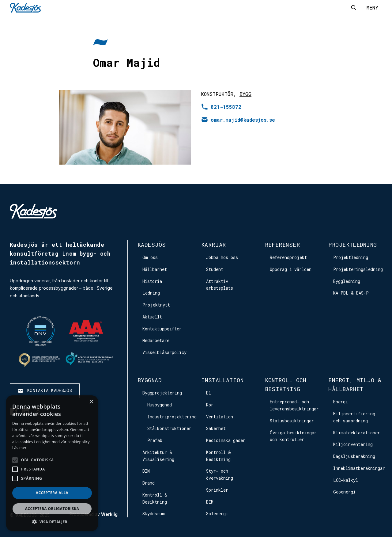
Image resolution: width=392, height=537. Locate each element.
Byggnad (149, 380)
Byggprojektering (162, 393)
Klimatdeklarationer (357, 433)
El (209, 393)
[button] (52, 522)
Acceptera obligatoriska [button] (52, 509)
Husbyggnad (160, 405)
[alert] (52, 463)
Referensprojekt (288, 257)
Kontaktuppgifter (162, 329)
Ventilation (220, 417)
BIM (146, 471)
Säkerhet (216, 428)
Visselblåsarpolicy (164, 352)
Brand (149, 483)
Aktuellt (152, 317)
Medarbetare (156, 340)
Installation (222, 380)
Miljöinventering (353, 444)
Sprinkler (217, 490)
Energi (341, 402)
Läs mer (19, 448)
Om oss (150, 257)
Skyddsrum (154, 514)
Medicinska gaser (226, 440)
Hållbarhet (155, 269)
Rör (210, 405)
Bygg (245, 94)
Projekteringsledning (358, 269)
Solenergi (217, 514)
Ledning (151, 293)
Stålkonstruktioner (169, 428)
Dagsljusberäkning (354, 456)
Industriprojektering (172, 417)
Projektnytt (156, 305)
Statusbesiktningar (292, 421)
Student (215, 269)
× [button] (91, 402)
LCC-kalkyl (346, 480)
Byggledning (347, 281)
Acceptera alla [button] (52, 493)
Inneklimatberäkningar (359, 468)
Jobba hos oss (222, 257)
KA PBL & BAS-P (351, 293)
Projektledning (352, 245)
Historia (152, 281)
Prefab (155, 440)
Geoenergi (344, 492)
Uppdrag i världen (291, 269)
